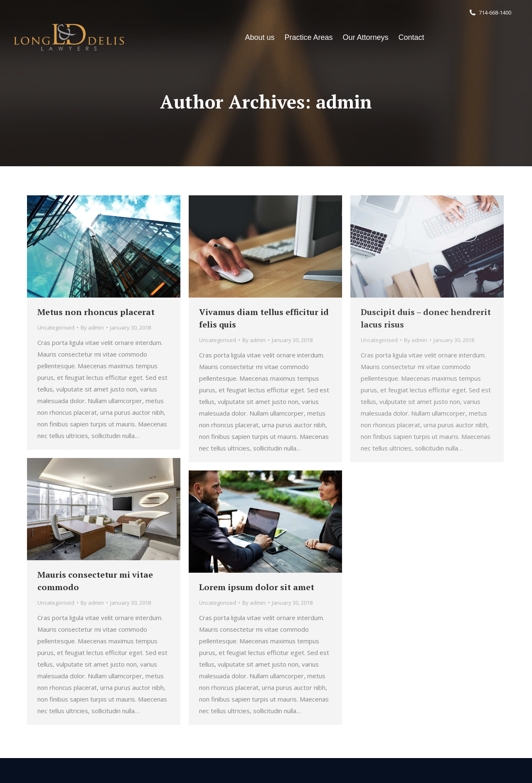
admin (344, 102)
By (92, 327)
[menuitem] (260, 37)
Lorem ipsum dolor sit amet (257, 587)
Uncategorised (56, 327)
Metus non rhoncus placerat (96, 312)
